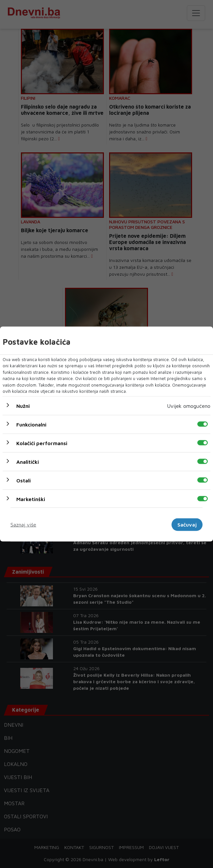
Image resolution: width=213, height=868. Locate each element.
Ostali (24, 480)
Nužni (23, 406)
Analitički (28, 461)
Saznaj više (23, 525)
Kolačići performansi (42, 443)
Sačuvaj (187, 525)
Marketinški (31, 499)
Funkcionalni (31, 424)
